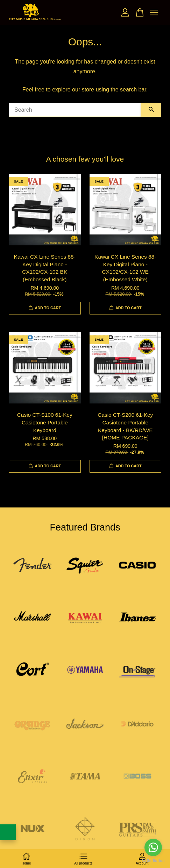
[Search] (75, 110)
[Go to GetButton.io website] (153, 861)
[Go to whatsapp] (153, 847)
